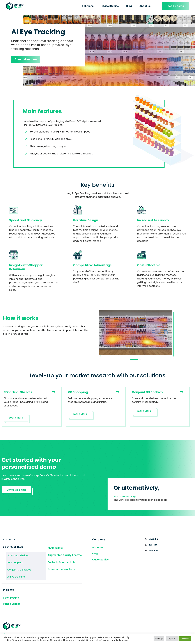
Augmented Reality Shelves (65, 554)
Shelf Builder (55, 548)
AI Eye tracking (13, 573)
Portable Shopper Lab (61, 560)
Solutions (88, 6)
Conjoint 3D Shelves (16, 567)
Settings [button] (159, 639)
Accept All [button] (185, 639)
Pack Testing (11, 593)
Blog (129, 6)
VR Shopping (12, 561)
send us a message (125, 497)
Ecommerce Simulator (62, 566)
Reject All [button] (172, 639)
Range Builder (12, 599)
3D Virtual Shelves (15, 555)
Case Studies (110, 6)
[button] (134, 360)
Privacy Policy (146, 631)
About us (145, 6)
